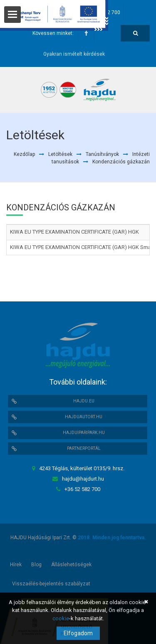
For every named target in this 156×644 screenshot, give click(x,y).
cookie (61, 618)
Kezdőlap (24, 154)
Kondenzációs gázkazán (121, 162)
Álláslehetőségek (71, 565)
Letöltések (60, 154)
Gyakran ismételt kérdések (74, 54)
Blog (36, 565)
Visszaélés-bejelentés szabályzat (51, 584)
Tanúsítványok (102, 154)
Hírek (16, 565)
